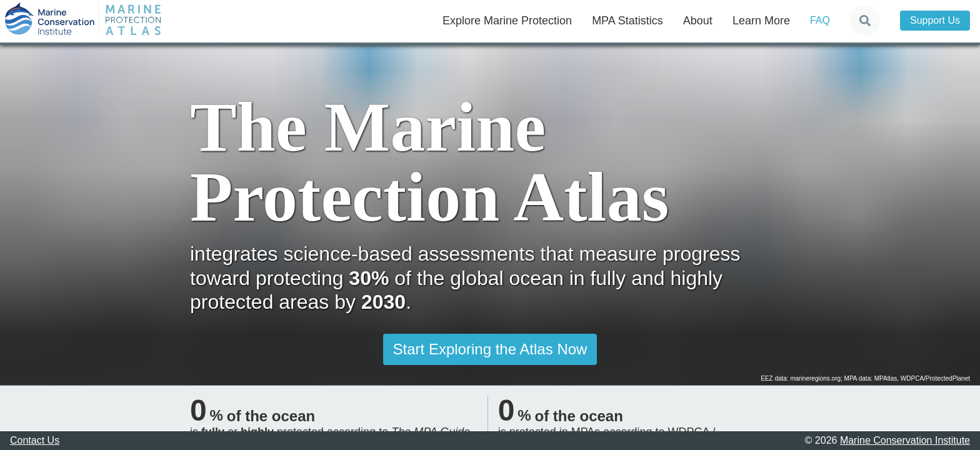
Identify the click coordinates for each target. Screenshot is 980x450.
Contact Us (35, 440)
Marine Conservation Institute (905, 440)
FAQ (820, 20)
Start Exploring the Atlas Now (490, 349)
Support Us (935, 20)
